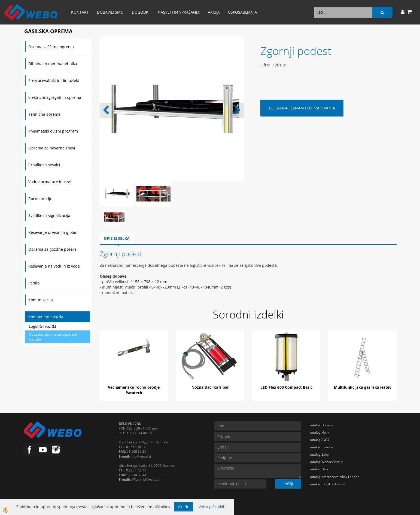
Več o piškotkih (212, 507)
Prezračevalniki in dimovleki (54, 80)
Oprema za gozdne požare (52, 249)
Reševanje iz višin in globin (53, 232)
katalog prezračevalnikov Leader (334, 477)
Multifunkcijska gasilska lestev (363, 387)
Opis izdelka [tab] (117, 238)
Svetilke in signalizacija (49, 215)
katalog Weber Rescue (326, 462)
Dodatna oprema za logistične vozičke (53, 337)
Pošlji (288, 484)
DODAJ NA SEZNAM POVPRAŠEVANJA (302, 108)
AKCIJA (214, 12)
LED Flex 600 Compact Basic (286, 387)
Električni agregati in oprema (55, 97)
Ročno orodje (40, 199)
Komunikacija (41, 300)
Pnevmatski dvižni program (53, 131)
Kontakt (80, 12)
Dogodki (141, 12)
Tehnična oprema (44, 114)
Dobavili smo (110, 12)
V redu (184, 507)
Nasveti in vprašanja (179, 12)
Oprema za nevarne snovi (52, 148)
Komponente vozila (46, 317)
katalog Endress (322, 447)
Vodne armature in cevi (50, 182)
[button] (237, 111)
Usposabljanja (243, 12)
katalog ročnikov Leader (328, 484)
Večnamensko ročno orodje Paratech (134, 390)
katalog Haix (319, 469)
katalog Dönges (321, 425)
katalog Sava (319, 454)
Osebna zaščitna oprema (51, 47)
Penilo (34, 283)
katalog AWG (319, 440)
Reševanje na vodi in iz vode (54, 266)
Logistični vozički (42, 326)
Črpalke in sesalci (44, 165)
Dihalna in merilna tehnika (53, 64)
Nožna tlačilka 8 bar (210, 387)
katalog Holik (319, 432)
